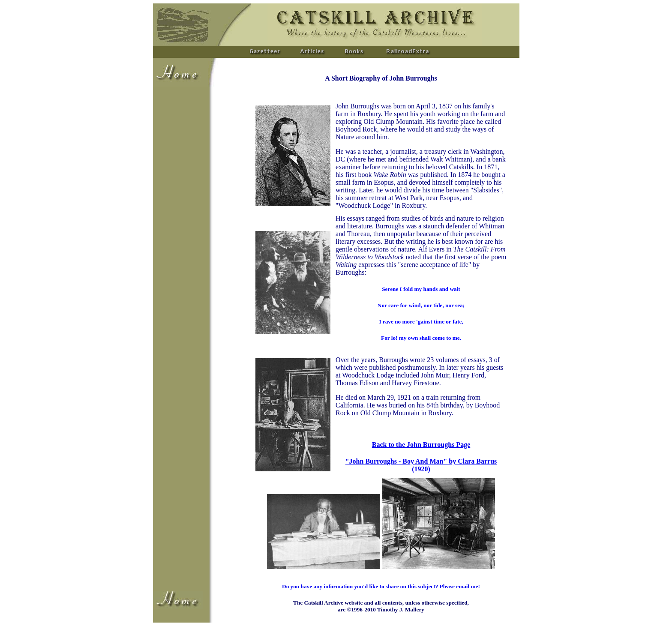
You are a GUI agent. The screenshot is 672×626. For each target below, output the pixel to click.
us (493, 461)
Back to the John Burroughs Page (421, 445)
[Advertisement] (179, 217)
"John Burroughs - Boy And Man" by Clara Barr (418, 461)
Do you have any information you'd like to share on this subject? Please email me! (381, 586)
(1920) (421, 469)
